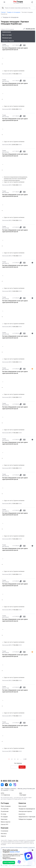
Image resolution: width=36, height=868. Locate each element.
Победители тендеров (25, 819)
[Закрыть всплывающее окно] (33, 850)
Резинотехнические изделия (12, 180)
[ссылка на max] (15, 785)
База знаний (22, 806)
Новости (3, 836)
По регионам (5, 811)
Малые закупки (6, 822)
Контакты (4, 834)
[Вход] (32, 2)
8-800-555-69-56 (10, 781)
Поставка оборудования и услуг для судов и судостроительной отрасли (15, 49)
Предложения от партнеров (27, 817)
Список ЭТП (4, 824)
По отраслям (5, 809)
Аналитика (22, 814)
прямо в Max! (15, 852)
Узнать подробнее (9, 862)
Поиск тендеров (6, 806)
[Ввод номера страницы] (14, 767)
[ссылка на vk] (2, 785)
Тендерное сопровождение (27, 809)
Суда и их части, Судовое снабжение (14, 71)
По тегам (4, 814)
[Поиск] (3, 8)
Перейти (22, 767)
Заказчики (4, 819)
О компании (5, 831)
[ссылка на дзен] (6, 785)
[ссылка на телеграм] (11, 785)
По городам (4, 817)
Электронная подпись (25, 811)
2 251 (25, 759)
